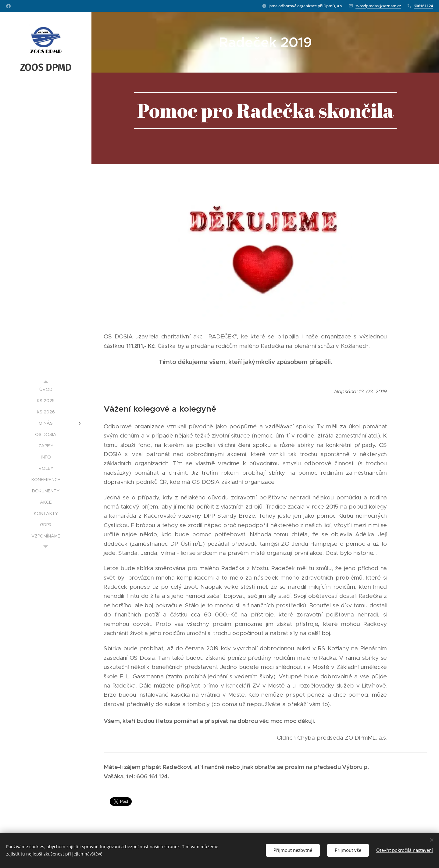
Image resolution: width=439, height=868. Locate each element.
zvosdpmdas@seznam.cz (378, 6)
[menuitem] (46, 389)
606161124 (423, 6)
